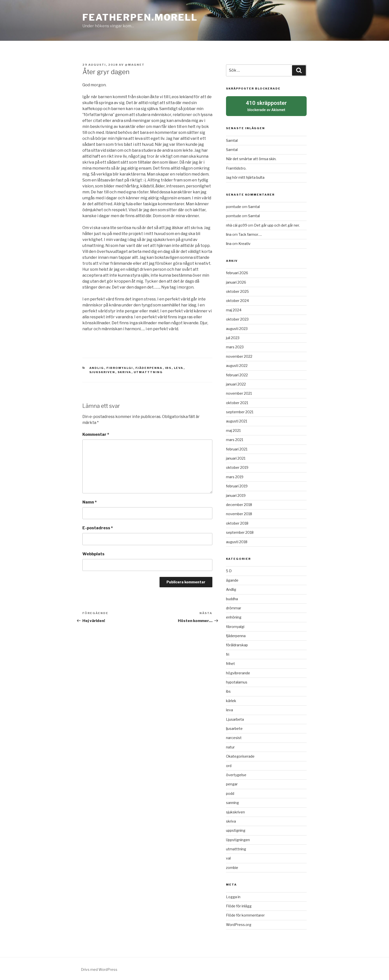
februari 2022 (237, 374)
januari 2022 (236, 383)
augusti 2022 (237, 365)
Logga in (233, 896)
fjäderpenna (149, 368)
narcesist (234, 737)
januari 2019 (236, 494)
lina (229, 233)
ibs (168, 368)
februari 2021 (237, 448)
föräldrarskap (237, 644)
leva (179, 368)
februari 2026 (237, 272)
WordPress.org (239, 923)
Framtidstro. (236, 167)
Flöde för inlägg (239, 905)
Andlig (97, 368)
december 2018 (239, 503)
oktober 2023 (237, 318)
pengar (232, 783)
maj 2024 (234, 309)
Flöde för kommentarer (245, 914)
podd (230, 792)
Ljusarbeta (235, 718)
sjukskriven (102, 372)
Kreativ (244, 243)
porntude (234, 205)
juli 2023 (233, 337)
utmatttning (148, 372)
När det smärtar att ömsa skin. (251, 158)
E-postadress (98, 528)
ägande (232, 579)
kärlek (231, 699)
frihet (230, 663)
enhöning (234, 616)
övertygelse (236, 774)
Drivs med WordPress (99, 968)
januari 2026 (236, 281)
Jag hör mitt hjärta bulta (245, 176)
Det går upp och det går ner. (277, 224)
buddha (232, 598)
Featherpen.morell (140, 17)
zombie (232, 866)
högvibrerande (238, 672)
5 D (229, 570)
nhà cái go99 (237, 224)
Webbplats (93, 554)
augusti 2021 (237, 420)
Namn (90, 502)
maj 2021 (233, 429)
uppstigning (236, 829)
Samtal (232, 139)
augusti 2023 (237, 327)
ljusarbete (234, 727)
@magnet (135, 65)
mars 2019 (235, 476)
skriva (125, 372)
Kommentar (96, 434)
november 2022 (239, 355)
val (228, 857)
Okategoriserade (240, 755)
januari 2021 (236, 457)
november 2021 (239, 392)
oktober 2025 (237, 290)
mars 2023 (235, 346)
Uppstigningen (238, 839)
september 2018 (240, 531)
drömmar (234, 607)
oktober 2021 (237, 401)
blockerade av (266, 105)
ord (229, 764)
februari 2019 (237, 485)
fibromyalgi (120, 368)
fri (228, 653)
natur (230, 746)
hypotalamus (237, 681)
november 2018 (239, 513)
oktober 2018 (237, 522)
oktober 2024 (237, 300)
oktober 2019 (237, 466)
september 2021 (240, 411)
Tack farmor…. (250, 233)
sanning (232, 802)
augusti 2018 (237, 541)
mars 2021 (235, 439)
